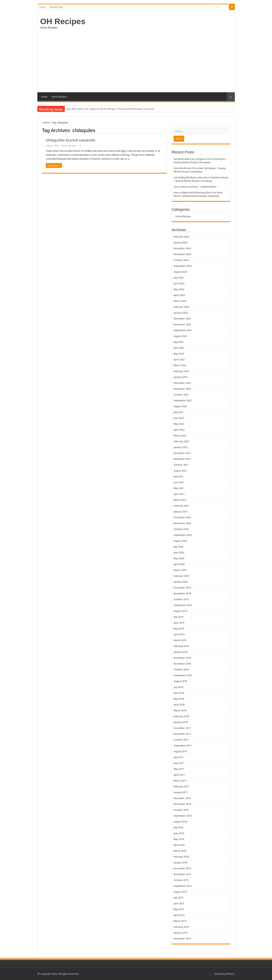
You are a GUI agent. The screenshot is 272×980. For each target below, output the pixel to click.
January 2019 (181, 652)
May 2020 (179, 558)
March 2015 (180, 921)
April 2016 (179, 845)
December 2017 (182, 728)
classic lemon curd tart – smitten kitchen (195, 187)
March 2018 (180, 710)
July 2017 (178, 757)
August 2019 (180, 611)
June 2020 (179, 553)
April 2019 (179, 634)
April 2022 (179, 430)
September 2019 (183, 605)
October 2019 (181, 599)
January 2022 (181, 447)
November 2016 (182, 804)
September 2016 (183, 816)
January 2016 (181, 863)
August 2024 (180, 272)
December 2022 (182, 383)
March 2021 (180, 500)
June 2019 (179, 623)
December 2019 (182, 588)
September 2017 (183, 746)
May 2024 (179, 289)
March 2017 (180, 781)
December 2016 (182, 798)
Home (42, 7)
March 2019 (180, 640)
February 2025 (181, 237)
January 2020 (181, 582)
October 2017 (181, 740)
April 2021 (179, 494)
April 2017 (179, 775)
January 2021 (181, 512)
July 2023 (178, 342)
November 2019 (182, 593)
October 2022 (181, 395)
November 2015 (182, 874)
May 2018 (179, 699)
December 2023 (182, 319)
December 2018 (182, 658)
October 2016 (181, 810)
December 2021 (182, 453)
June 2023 (179, 348)
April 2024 (179, 295)
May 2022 (179, 424)
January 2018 (181, 722)
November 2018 (182, 664)
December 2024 (182, 248)
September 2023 (183, 330)
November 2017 (182, 734)
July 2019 (178, 617)
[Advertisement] (136, 60)
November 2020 (182, 523)
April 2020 (179, 564)
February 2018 (181, 716)
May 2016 (179, 839)
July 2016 (178, 827)
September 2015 (183, 886)
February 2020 (181, 576)
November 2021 (182, 459)
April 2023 (179, 360)
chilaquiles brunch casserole (70, 140)
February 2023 (181, 371)
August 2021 (180, 471)
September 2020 (183, 535)
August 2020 (180, 541)
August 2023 (180, 336)
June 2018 (179, 693)
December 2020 (182, 517)
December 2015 (182, 868)
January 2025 (181, 243)
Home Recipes (59, 97)
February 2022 (181, 441)
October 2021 (181, 465)
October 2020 (181, 529)
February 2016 (181, 857)
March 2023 (180, 365)
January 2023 (181, 377)
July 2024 (178, 278)
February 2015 (181, 927)
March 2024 (180, 301)
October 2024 (181, 260)
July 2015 (178, 898)
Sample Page (56, 7)
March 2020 (180, 570)
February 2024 (181, 307)
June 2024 (179, 283)
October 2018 (181, 670)
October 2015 (181, 880)
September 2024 (183, 266)
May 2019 (179, 629)
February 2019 (181, 646)
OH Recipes (63, 21)
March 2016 (180, 851)
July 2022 (178, 412)
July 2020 (178, 547)
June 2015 (179, 903)
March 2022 (180, 436)
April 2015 (179, 915)
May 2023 (179, 354)
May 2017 (179, 769)
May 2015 (179, 909)
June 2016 (179, 833)
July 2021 (178, 477)
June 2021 (179, 482)
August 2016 (180, 822)
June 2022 (179, 418)
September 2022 (183, 400)
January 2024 (181, 313)
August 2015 (180, 892)
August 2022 (180, 406)
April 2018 (179, 705)
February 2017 (181, 787)
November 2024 (182, 254)
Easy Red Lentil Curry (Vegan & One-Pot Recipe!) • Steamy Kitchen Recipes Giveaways (110, 109)
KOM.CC (230, 974)
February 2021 (181, 506)
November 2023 (182, 324)
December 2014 (182, 939)
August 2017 (180, 751)
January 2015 (181, 933)
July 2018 (178, 687)
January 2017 (181, 792)
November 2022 (182, 389)
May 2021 (179, 488)
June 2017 (179, 763)
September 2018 (183, 675)
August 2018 (180, 681)
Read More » (54, 165)
